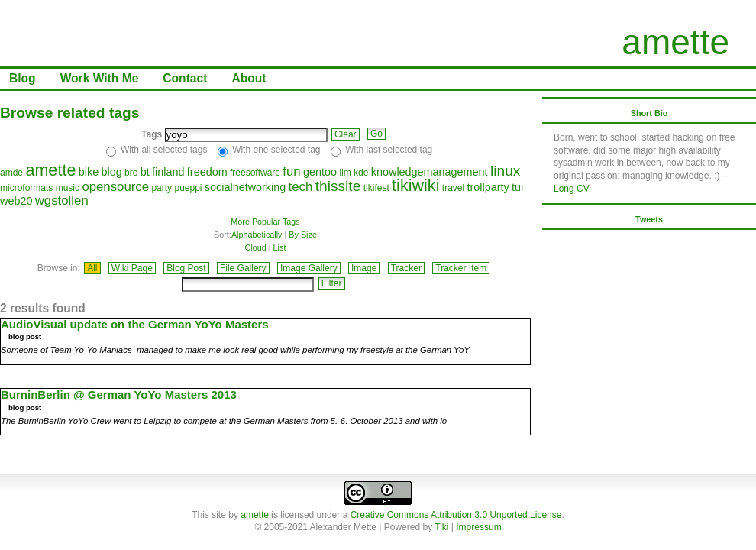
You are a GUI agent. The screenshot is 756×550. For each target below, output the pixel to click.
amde (11, 173)
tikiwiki (415, 185)
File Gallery (243, 268)
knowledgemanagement (430, 172)
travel (453, 188)
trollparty (488, 187)
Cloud (256, 247)
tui (517, 187)
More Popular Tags (265, 222)
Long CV (572, 189)
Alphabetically (257, 235)
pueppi (188, 188)
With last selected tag (389, 150)
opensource (115, 187)
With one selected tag (276, 150)
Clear (346, 134)
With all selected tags (164, 150)
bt (145, 172)
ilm (345, 173)
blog (111, 172)
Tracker (406, 268)
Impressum (478, 527)
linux (505, 171)
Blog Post (186, 268)
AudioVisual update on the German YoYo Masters (135, 324)
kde (361, 173)
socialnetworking (245, 187)
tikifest (376, 188)
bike (89, 172)
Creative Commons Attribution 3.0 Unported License (456, 515)
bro (131, 173)
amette (675, 42)
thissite (338, 186)
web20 (16, 201)
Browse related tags (69, 113)
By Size (303, 235)
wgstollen (62, 201)
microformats (26, 188)
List (280, 247)
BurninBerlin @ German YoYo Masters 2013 (119, 395)
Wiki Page (132, 268)
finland (168, 172)
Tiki (441, 527)
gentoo (320, 172)
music (68, 188)
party (162, 188)
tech (301, 187)
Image (364, 268)
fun (291, 171)
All (92, 268)
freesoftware (255, 173)
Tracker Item (461, 268)
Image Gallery (309, 268)
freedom (207, 172)
